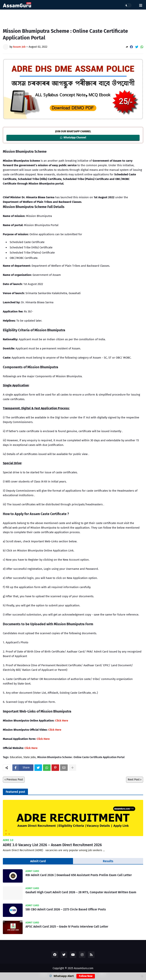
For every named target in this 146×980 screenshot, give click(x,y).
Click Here (62, 721)
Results (108, 861)
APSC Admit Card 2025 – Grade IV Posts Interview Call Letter (67, 927)
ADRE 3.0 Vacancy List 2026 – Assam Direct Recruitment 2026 (52, 845)
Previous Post (15, 780)
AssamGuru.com (84, 968)
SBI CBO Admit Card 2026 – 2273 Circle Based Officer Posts (66, 909)
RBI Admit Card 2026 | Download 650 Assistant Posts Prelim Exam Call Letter (79, 875)
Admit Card (38, 861)
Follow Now (86, 976)
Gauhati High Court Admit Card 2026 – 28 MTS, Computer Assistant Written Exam (81, 892)
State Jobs (30, 757)
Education (16, 757)
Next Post (134, 780)
